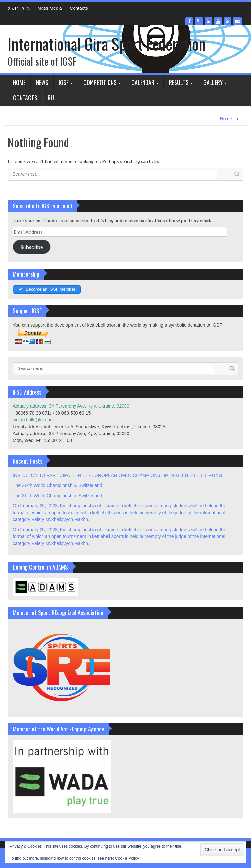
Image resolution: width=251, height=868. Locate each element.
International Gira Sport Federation (107, 44)
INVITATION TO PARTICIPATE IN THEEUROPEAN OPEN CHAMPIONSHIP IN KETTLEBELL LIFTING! (118, 475)
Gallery (213, 82)
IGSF (64, 82)
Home (19, 82)
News (42, 82)
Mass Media (50, 8)
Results (179, 82)
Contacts (79, 8)
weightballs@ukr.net (33, 420)
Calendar (143, 82)
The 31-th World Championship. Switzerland (58, 496)
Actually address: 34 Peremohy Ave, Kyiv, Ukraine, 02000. (72, 406)
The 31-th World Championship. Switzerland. (58, 485)
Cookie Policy (127, 858)
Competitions (100, 82)
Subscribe (32, 247)
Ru (51, 98)
